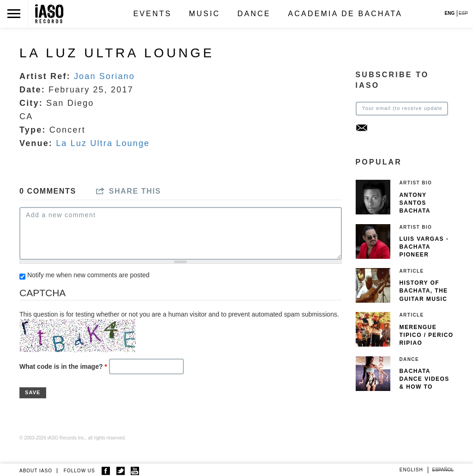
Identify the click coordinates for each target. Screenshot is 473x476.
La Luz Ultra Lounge (103, 143)
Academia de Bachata (345, 14)
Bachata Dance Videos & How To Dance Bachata (424, 387)
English (411, 470)
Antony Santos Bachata (415, 203)
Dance (254, 14)
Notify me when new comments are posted (88, 275)
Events (152, 14)
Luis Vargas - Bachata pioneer (424, 247)
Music (205, 14)
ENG (450, 13)
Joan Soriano (104, 76)
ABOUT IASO (36, 471)
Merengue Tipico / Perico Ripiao (427, 335)
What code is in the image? (63, 366)
